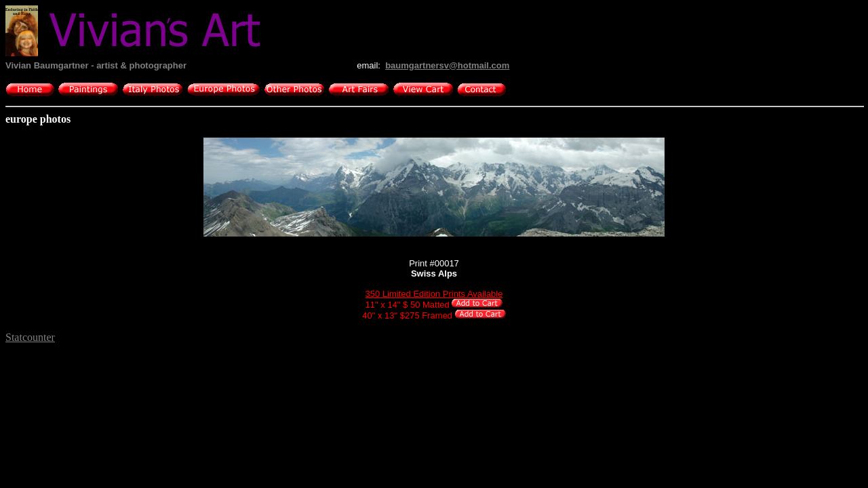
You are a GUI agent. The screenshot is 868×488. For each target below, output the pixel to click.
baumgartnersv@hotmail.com (447, 65)
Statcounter (30, 337)
